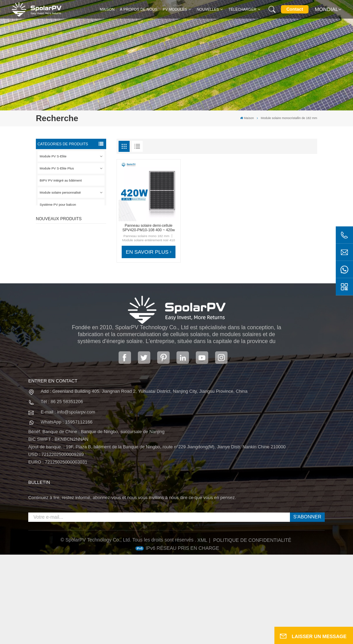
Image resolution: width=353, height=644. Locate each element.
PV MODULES (175, 9)
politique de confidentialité (252, 630)
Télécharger (243, 9)
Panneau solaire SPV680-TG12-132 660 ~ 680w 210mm (81, 304)
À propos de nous (139, 9)
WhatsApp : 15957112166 (67, 511)
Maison (107, 9)
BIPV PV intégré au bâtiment (61, 180)
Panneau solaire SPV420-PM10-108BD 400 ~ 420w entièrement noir (81, 242)
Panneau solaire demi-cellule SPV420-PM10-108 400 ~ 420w (149, 228)
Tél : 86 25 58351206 (62, 491)
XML (203, 630)
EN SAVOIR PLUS (147, 252)
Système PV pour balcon (58, 204)
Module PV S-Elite (53, 156)
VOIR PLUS (77, 252)
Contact (295, 9)
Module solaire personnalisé (60, 192)
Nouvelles (208, 9)
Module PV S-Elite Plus (57, 168)
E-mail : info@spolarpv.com (68, 501)
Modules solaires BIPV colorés (78, 335)
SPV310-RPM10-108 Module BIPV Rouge (77, 272)
